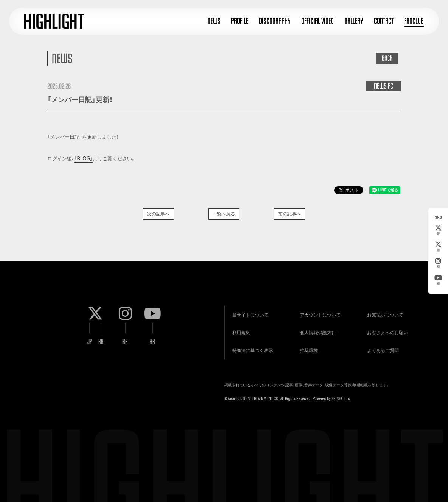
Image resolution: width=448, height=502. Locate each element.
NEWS (214, 21)
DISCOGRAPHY (275, 21)
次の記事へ (158, 214)
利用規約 (239, 330)
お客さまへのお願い (386, 330)
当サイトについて (248, 311)
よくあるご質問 (381, 349)
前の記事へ (290, 214)
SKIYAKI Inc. (341, 398)
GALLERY (354, 21)
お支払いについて (383, 311)
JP (438, 230)
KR (438, 247)
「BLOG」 (84, 158)
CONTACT (384, 21)
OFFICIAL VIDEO (318, 21)
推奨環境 (307, 349)
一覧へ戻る (224, 214)
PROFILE (240, 21)
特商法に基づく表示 (251, 349)
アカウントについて (318, 311)
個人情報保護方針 (316, 330)
